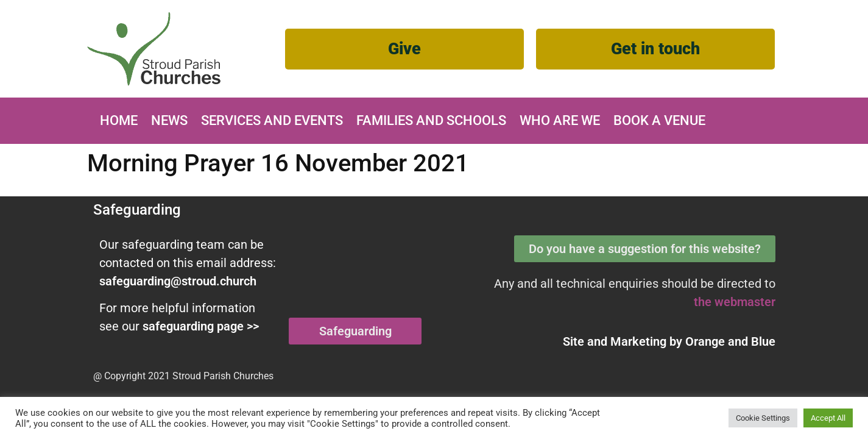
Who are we (560, 120)
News (169, 120)
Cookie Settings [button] (763, 418)
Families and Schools (431, 120)
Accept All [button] (828, 418)
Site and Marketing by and (669, 341)
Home (119, 120)
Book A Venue (659, 120)
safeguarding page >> (201, 326)
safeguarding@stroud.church (178, 281)
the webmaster (735, 302)
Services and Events (272, 120)
